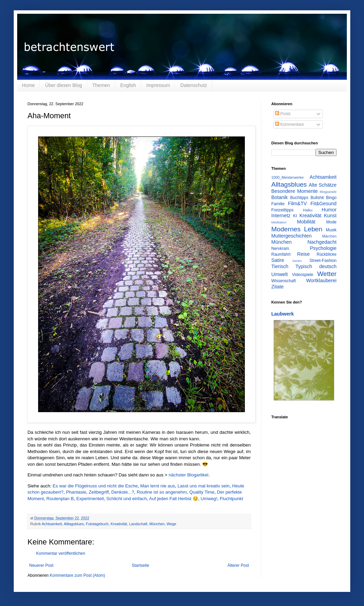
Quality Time (202, 492)
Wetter (327, 274)
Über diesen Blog (63, 85)
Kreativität (119, 524)
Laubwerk (283, 314)
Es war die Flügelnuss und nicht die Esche (95, 486)
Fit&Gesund (323, 203)
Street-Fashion (323, 261)
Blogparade (328, 192)
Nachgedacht (322, 242)
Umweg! (209, 499)
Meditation (279, 222)
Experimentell (90, 499)
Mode (331, 222)
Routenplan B (60, 499)
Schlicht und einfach (126, 499)
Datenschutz (194, 85)
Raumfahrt (281, 254)
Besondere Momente (294, 191)
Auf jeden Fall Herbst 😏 (174, 499)
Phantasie (76, 492)
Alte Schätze (323, 185)
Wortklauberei (321, 280)
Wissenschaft (283, 281)
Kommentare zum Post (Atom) (77, 575)
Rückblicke (327, 254)
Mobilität (306, 222)
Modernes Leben (297, 229)
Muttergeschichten (292, 236)
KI (295, 216)
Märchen (329, 236)
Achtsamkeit (52, 524)
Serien (297, 261)
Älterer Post (238, 565)
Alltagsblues (74, 524)
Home (28, 85)
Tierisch (280, 266)
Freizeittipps (282, 210)
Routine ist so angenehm (162, 492)
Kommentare (289, 124)
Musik (331, 230)
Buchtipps (299, 198)
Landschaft (138, 524)
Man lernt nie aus (157, 486)
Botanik (280, 197)
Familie (278, 204)
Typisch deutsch (316, 266)
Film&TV (297, 203)
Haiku (308, 210)
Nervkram (280, 249)
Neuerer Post (41, 565)
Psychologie (323, 248)
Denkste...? (123, 492)
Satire (278, 260)
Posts (283, 114)
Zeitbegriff (99, 492)
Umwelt (280, 274)
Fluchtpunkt (231, 499)
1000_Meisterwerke (287, 177)
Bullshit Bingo (323, 198)
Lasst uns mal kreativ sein (204, 486)
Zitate (277, 287)
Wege (171, 524)
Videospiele (303, 275)
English (128, 85)
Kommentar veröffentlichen (61, 553)
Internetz (281, 216)
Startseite (141, 565)
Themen (101, 85)
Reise (303, 254)
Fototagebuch (97, 524)
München (157, 524)
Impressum (158, 85)
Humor (329, 210)
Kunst (330, 216)
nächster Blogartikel (189, 475)
